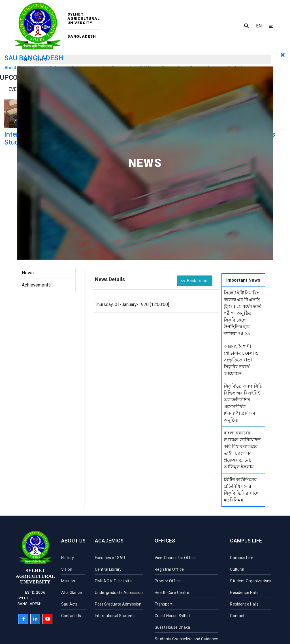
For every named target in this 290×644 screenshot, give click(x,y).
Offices (165, 541)
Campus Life (246, 541)
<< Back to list (195, 281)
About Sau (15, 68)
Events (17, 89)
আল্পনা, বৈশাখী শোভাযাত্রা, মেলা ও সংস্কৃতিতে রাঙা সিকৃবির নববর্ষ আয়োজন (241, 360)
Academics (109, 541)
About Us (73, 541)
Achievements (36, 285)
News (28, 273)
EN (259, 26)
